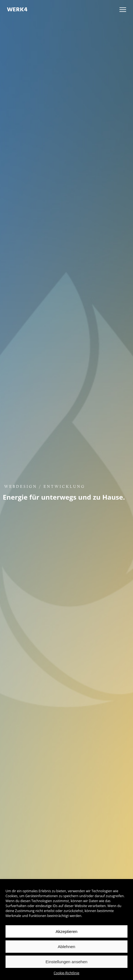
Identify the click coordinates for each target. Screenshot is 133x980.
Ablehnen (66, 947)
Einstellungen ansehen (66, 962)
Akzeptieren (66, 931)
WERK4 (17, 10)
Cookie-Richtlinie (67, 973)
